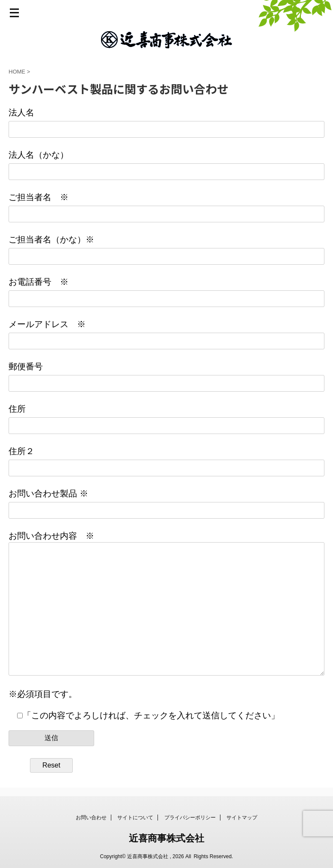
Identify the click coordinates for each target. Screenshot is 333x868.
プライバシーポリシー (190, 818)
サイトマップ (242, 818)
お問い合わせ (91, 818)
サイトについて (135, 818)
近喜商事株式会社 (166, 838)
